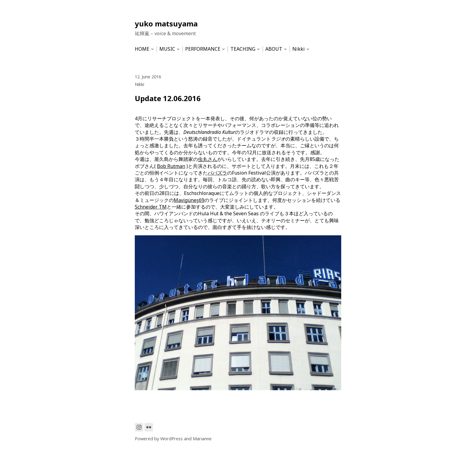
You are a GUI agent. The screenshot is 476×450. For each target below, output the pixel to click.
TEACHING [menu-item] (243, 49)
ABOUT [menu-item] (274, 49)
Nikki (139, 84)
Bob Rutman (171, 166)
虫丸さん (208, 159)
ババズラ (217, 173)
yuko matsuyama (166, 24)
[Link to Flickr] (149, 427)
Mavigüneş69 (189, 200)
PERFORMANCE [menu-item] (203, 49)
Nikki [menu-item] (299, 49)
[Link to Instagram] (139, 427)
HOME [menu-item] (142, 49)
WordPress (172, 439)
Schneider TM (151, 207)
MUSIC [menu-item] (167, 49)
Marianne (202, 439)
